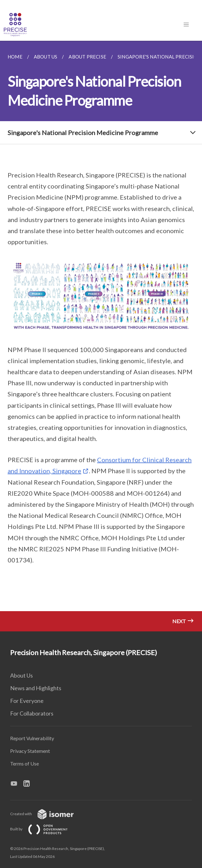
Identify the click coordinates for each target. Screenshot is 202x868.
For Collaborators (32, 713)
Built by (44, 829)
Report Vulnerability (32, 738)
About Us (21, 675)
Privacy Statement (30, 751)
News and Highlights (36, 688)
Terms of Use (24, 763)
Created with (47, 814)
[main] (101, 336)
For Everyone (27, 701)
